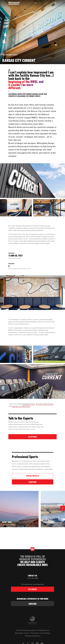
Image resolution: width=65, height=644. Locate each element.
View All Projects (32, 476)
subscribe (33, 604)
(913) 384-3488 (33, 578)
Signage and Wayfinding (21, 406)
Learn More (41, 482)
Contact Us (33, 576)
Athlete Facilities (29, 404)
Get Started (32, 589)
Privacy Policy (35, 633)
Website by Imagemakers (33, 636)
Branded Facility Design (44, 404)
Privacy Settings (45, 633)
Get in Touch (32, 437)
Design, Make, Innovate (22, 633)
